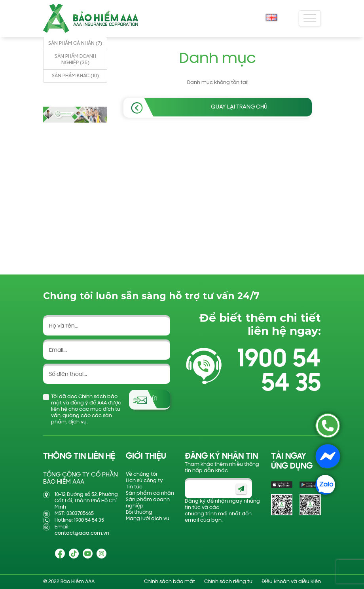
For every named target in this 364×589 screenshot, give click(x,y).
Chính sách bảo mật (170, 582)
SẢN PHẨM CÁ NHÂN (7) (75, 43)
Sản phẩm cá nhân (150, 493)
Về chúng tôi (141, 474)
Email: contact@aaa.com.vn (82, 530)
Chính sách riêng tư (228, 582)
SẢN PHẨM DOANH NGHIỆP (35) (75, 60)
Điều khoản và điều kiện (291, 582)
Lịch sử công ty (144, 481)
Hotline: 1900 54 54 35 (79, 520)
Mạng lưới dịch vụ (148, 519)
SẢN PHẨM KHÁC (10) (75, 76)
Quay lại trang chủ (239, 107)
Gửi (152, 399)
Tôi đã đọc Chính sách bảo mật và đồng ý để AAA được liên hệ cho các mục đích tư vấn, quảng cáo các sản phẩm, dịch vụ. (86, 409)
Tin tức (134, 487)
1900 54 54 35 (279, 372)
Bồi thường (139, 512)
